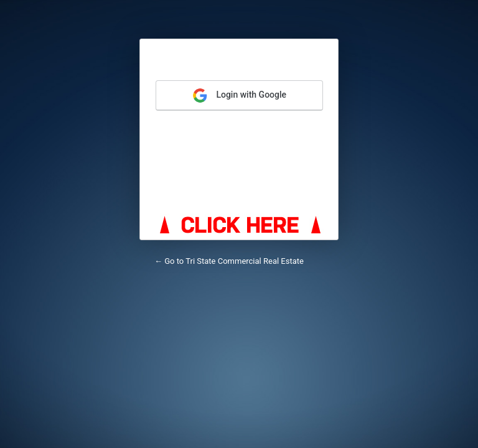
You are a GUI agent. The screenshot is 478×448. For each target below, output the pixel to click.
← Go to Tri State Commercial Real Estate (229, 261)
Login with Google (239, 96)
